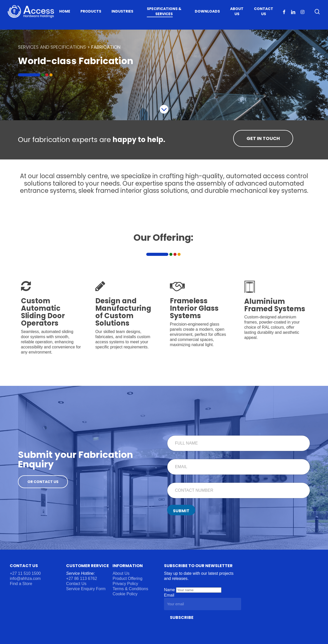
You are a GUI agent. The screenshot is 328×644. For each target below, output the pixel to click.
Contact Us (76, 584)
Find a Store (21, 584)
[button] (263, 138)
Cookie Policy (125, 594)
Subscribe (182, 617)
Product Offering (127, 578)
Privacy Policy (125, 584)
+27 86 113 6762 (82, 578)
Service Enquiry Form (86, 589)
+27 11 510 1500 (25, 573)
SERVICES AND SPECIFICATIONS (52, 47)
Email (169, 595)
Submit (181, 511)
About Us (121, 573)
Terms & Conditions (130, 589)
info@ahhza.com (25, 578)
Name (170, 590)
